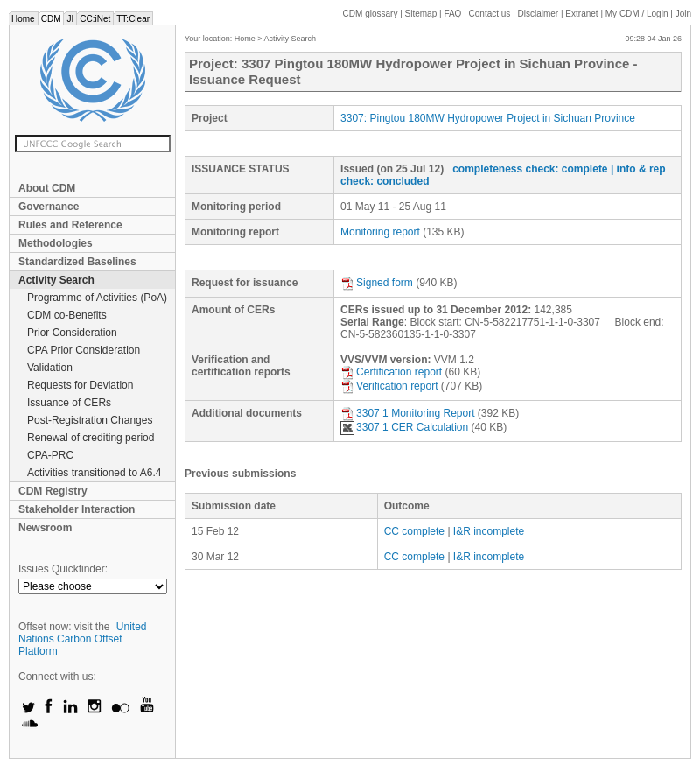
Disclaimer (539, 14)
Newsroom (45, 528)
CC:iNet (95, 19)
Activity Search (56, 280)
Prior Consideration (72, 333)
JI (70, 19)
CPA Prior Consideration (84, 350)
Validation (50, 368)
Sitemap (421, 14)
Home (23, 19)
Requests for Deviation (80, 385)
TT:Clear (133, 19)
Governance (49, 207)
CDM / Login (638, 14)
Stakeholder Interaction (77, 509)
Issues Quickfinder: (63, 569)
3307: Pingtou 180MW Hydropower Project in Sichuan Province (488, 118)
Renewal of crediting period (91, 438)
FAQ (452, 14)
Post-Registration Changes (90, 420)
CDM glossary (371, 14)
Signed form (377, 283)
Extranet (581, 14)
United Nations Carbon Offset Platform (83, 639)
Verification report (389, 386)
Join (683, 14)
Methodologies (56, 243)
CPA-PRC (50, 455)
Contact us (490, 14)
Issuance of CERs (69, 403)
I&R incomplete (489, 531)
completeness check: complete (530, 169)
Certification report (391, 372)
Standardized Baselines (77, 262)
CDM (51, 19)
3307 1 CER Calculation (404, 427)
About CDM (47, 188)
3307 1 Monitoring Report (407, 413)
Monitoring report (380, 232)
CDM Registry (53, 491)
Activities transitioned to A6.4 (94, 473)
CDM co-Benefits (67, 315)
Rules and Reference (70, 225)
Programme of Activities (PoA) (97, 298)
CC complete (414, 531)
